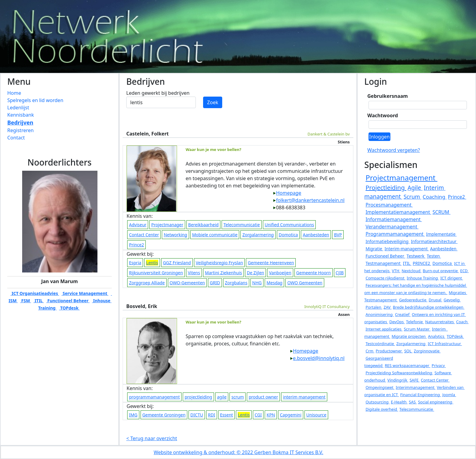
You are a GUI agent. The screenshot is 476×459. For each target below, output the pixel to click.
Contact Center (144, 235)
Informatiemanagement (394, 219)
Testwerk (416, 256)
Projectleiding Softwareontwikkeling (399, 373)
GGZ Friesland (177, 263)
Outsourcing (377, 402)
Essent (227, 415)
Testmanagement (384, 263)
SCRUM (442, 212)
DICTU (197, 415)
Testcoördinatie (380, 344)
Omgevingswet (380, 387)
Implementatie (441, 234)
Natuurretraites (440, 322)
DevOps (397, 322)
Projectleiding (386, 188)
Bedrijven (20, 122)
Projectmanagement (401, 178)
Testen (434, 256)
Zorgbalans (236, 283)
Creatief (403, 314)
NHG (257, 283)
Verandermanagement (392, 227)
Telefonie (415, 322)
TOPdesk (70, 308)
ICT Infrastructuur (445, 344)
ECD (464, 271)
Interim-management (407, 249)
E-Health (399, 402)
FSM (25, 301)
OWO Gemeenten (305, 283)
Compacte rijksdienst (385, 278)
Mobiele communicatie (215, 235)
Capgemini (291, 415)
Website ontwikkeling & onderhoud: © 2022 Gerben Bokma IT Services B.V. (238, 452)
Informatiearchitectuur (434, 241)
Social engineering (436, 402)
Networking (175, 235)
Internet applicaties (384, 329)
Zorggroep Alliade (147, 283)
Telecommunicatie (242, 225)
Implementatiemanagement (398, 212)
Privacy (439, 365)
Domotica (288, 235)
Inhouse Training (423, 278)
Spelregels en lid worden (35, 100)
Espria (135, 263)
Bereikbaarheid (203, 225)
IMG (133, 415)
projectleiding (198, 397)
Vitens (194, 273)
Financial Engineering (421, 395)
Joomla (449, 395)
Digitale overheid (382, 409)
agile (222, 397)
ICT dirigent (452, 278)
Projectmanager (167, 225)
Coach (462, 322)
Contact (16, 138)
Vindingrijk (398, 380)
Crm (370, 351)
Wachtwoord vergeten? (394, 150)
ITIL (39, 301)
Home (14, 93)
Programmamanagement (395, 234)
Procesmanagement (389, 205)
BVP (338, 235)
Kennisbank (21, 115)
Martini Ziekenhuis (223, 273)
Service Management (85, 293)
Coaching (435, 197)
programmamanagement (154, 397)
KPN (271, 415)
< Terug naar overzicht (152, 438)
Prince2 (136, 245)
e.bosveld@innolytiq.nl (317, 358)
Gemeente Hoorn (314, 273)
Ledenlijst (18, 108)
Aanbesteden (316, 235)
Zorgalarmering (258, 235)
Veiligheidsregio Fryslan (219, 263)
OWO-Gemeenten (187, 283)
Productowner (389, 351)
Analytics (437, 336)
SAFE (415, 380)
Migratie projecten (409, 336)
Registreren (20, 130)
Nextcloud (411, 271)
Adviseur (138, 225)
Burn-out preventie (441, 271)
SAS (413, 402)
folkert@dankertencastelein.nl (309, 200)
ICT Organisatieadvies (35, 293)
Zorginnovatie (427, 351)
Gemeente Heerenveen (271, 263)
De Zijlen (255, 273)
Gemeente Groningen (164, 415)
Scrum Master (417, 329)
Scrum (412, 197)
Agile (415, 188)
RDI (212, 415)
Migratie (374, 249)
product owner (263, 397)
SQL (408, 351)
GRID (215, 283)
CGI (258, 415)
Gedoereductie (413, 300)
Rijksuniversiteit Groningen (156, 273)
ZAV (388, 307)
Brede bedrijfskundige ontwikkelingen (429, 307)
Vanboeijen (280, 273)
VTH (396, 271)
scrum (238, 397)
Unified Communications (289, 225)
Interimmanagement (416, 387)
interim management (304, 397)
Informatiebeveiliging (388, 241)
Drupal (435, 300)
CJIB (340, 273)
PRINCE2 (422, 263)
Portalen (374, 307)
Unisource (316, 415)
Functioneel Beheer (68, 301)
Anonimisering (380, 314)
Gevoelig (452, 300)
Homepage (287, 193)
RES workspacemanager (407, 365)
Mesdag (274, 283)
